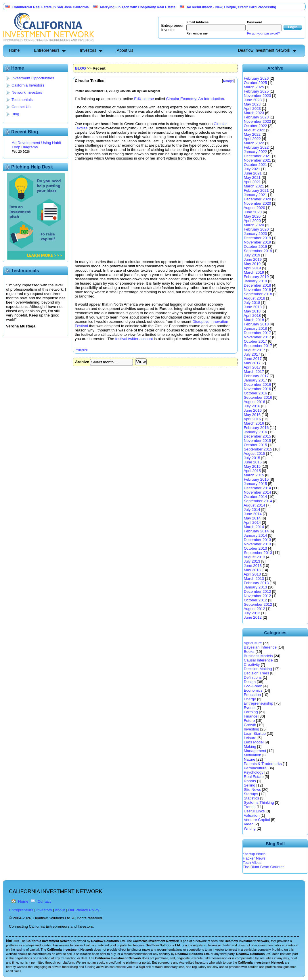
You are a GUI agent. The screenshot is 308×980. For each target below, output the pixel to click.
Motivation (253, 755)
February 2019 (256, 277)
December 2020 (258, 199)
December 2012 (258, 591)
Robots (250, 781)
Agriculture (253, 643)
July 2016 (252, 406)
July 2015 (252, 458)
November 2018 (258, 290)
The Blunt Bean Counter (263, 867)
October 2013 (256, 548)
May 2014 (252, 518)
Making (250, 746)
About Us (125, 50)
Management (255, 751)
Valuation (252, 815)
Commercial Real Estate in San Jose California (50, 7)
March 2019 (254, 272)
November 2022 (258, 121)
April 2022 (252, 139)
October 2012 (256, 600)
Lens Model (254, 742)
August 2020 (254, 208)
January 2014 (256, 535)
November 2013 (258, 544)
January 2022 (256, 152)
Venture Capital (257, 820)
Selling (250, 785)
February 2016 (256, 428)
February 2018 (256, 324)
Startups (251, 794)
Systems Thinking (259, 802)
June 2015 (253, 462)
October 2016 (256, 393)
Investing (251, 729)
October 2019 (256, 247)
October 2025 (256, 83)
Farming (251, 712)
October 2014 (256, 497)
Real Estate (254, 777)
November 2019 (258, 242)
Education (252, 695)
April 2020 (252, 221)
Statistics (251, 798)
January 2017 (256, 380)
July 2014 (252, 510)
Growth (250, 725)
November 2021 (258, 160)
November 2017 (258, 337)
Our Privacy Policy (84, 910)
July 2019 (252, 255)
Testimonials (22, 100)
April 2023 (252, 109)
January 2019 (256, 281)
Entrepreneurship (259, 703)
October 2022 (256, 126)
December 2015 (258, 436)
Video (249, 824)
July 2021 (252, 169)
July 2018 (252, 303)
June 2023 (253, 100)
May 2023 (252, 104)
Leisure (250, 738)
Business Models (258, 656)
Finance (251, 716)
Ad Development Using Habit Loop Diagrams (36, 145)
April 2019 (252, 268)
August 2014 (254, 505)
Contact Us (21, 107)
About (60, 910)
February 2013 (256, 583)
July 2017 (252, 354)
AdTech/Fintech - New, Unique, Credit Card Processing (231, 7)
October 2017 (256, 341)
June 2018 (253, 307)
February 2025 (256, 91)
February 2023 (256, 117)
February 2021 (256, 190)
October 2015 (256, 445)
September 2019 (258, 251)
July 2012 (252, 613)
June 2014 (253, 514)
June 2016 (253, 410)
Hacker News (254, 858)
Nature (250, 759)
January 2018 (256, 328)
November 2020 (258, 203)
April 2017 (252, 367)
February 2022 (256, 147)
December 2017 (258, 333)
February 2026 (256, 78)
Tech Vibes (252, 863)
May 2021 (252, 178)
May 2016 (252, 415)
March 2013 (254, 579)
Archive (82, 362)
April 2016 (252, 419)
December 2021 (258, 156)
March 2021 (254, 186)
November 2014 (258, 492)
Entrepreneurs (47, 50)
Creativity (252, 664)
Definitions (253, 677)
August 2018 (254, 298)
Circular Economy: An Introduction (195, 99)
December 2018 (258, 285)
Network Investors (27, 92)
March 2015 (254, 475)
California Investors (28, 85)
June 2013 (253, 566)
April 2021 (252, 182)
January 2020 (256, 234)
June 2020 (253, 212)
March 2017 (254, 372)
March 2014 (254, 527)
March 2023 (254, 113)
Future (249, 721)
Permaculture (255, 768)
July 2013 (252, 561)
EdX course (144, 99)
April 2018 (252, 316)
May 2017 (252, 363)
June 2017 (253, 359)
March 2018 (254, 320)
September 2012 (258, 604)
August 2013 (254, 557)
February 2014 (256, 531)
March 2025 (254, 87)
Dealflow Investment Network (264, 50)
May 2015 (252, 466)
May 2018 (252, 311)
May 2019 (252, 264)
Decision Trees (257, 673)
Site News (252, 790)
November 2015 (258, 441)
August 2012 (254, 609)
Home (14, 50)
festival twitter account (134, 339)
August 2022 (254, 130)
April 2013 (252, 574)
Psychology (254, 772)
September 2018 (258, 294)
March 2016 (254, 423)
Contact (44, 901)
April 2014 (252, 522)
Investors (88, 50)
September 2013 (258, 553)
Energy (250, 699)
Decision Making (258, 669)
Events (250, 708)
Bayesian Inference (260, 647)
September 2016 (258, 397)
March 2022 (254, 143)
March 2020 (254, 225)
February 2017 (256, 376)
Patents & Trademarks (263, 764)
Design (250, 682)
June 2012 (253, 617)
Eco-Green (253, 686)
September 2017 (258, 346)
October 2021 (256, 165)
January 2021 (256, 195)
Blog (15, 114)
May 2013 (252, 570)
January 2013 (256, 587)
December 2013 (258, 540)
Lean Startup (255, 733)
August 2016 (254, 402)
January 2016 (256, 432)
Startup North (254, 854)
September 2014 (258, 501)
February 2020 (256, 229)
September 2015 (258, 449)
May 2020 (252, 216)
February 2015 (256, 479)
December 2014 (258, 488)
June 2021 (253, 173)
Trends (249, 807)
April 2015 (252, 471)
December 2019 (258, 238)
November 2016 (258, 389)
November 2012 (258, 596)
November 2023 (258, 96)
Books (249, 652)
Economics (253, 690)
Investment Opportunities (33, 78)
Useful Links (254, 811)
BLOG (81, 68)
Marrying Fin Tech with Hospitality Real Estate (138, 7)
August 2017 (254, 350)
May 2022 (252, 134)
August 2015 (254, 453)
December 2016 (258, 384)
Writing (250, 828)
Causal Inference (258, 660)
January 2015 (256, 484)
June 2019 (253, 259)
